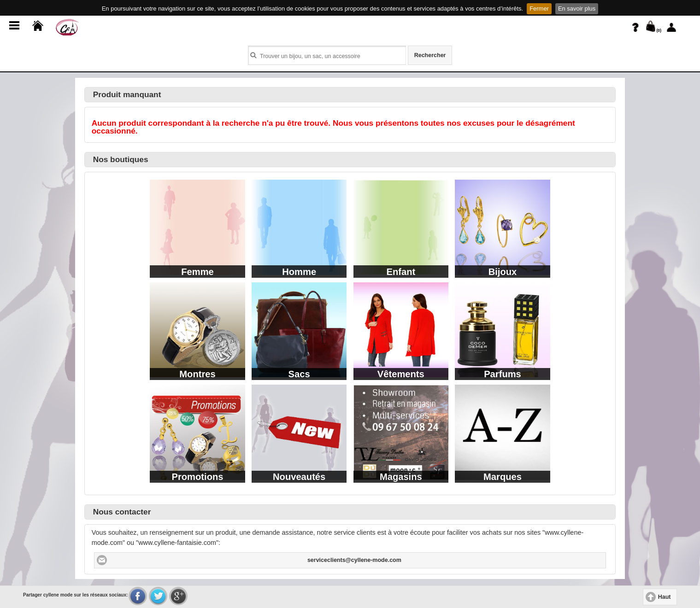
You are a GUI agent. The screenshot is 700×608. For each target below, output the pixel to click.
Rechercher (430, 55)
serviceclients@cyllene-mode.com (354, 560)
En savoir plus (577, 9)
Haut (665, 597)
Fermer (539, 9)
